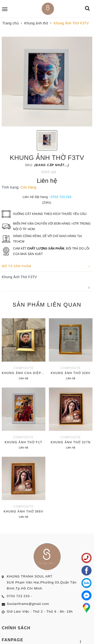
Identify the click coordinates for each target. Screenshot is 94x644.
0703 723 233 (61, 197)
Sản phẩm (47, 305)
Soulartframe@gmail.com (28, 604)
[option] (47, 82)
